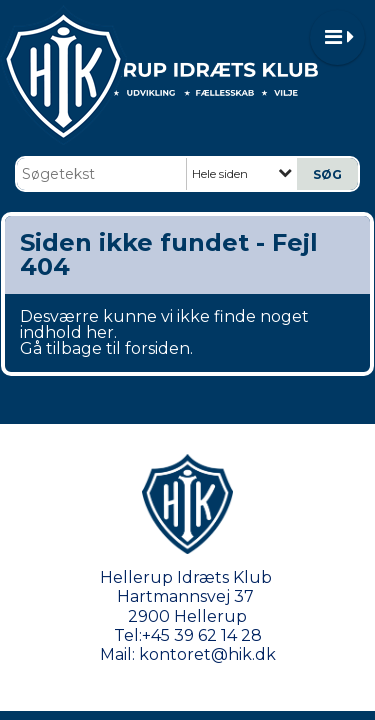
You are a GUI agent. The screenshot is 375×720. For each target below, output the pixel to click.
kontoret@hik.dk (207, 654)
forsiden (157, 348)
